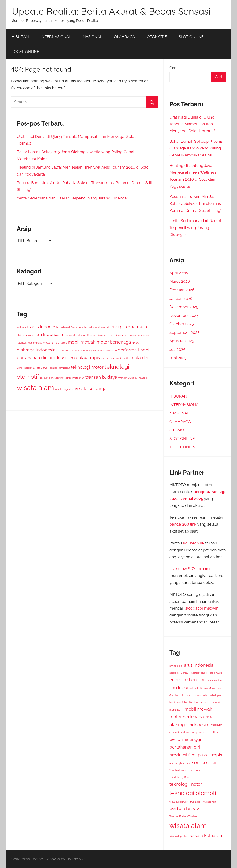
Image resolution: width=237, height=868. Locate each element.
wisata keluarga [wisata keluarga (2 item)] (91, 388)
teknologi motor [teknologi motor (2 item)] (87, 367)
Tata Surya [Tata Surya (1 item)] (41, 368)
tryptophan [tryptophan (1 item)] (78, 378)
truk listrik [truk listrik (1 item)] (65, 378)
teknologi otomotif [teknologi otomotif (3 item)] (194, 793)
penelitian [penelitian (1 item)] (111, 351)
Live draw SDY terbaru (190, 569)
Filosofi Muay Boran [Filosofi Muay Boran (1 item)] (75, 335)
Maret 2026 (180, 281)
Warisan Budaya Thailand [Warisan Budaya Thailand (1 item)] (133, 378)
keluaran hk (194, 543)
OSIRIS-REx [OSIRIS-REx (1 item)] (63, 351)
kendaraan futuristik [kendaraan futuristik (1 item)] (181, 702)
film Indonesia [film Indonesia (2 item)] (49, 334)
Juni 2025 (178, 358)
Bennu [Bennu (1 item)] (75, 327)
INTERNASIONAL (56, 37)
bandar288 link (183, 524)
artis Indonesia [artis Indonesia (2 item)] (45, 327)
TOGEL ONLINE (25, 51)
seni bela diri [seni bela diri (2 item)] (135, 358)
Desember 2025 (184, 307)
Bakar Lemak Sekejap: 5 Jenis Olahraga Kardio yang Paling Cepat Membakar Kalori (196, 148)
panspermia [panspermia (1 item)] (98, 351)
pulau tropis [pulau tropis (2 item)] (88, 358)
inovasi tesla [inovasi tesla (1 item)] (116, 335)
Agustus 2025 (182, 341)
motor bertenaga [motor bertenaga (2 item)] (114, 342)
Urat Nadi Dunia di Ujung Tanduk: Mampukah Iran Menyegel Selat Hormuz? (192, 124)
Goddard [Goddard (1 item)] (92, 335)
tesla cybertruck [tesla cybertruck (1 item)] (49, 378)
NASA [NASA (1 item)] (135, 343)
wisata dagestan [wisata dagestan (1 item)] (64, 389)
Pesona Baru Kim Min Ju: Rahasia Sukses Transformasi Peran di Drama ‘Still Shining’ (196, 203)
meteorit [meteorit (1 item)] (48, 343)
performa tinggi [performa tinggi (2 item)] (134, 350)
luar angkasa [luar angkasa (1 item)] (35, 343)
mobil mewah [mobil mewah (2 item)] (82, 342)
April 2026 (178, 273)
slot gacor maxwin (202, 608)
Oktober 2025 (182, 324)
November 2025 (184, 315)
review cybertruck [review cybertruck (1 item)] (111, 358)
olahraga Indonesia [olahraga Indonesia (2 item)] (36, 350)
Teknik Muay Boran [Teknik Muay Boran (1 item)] (59, 368)
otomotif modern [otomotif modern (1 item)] (80, 351)
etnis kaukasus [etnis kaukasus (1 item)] (25, 335)
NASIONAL (93, 37)
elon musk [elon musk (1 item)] (104, 327)
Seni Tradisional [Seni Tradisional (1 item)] (26, 368)
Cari (173, 68)
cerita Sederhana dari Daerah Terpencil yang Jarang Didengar (72, 198)
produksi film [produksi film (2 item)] (62, 358)
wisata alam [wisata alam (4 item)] (35, 388)
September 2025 (184, 332)
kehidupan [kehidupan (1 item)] (130, 335)
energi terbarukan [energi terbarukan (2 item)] (129, 327)
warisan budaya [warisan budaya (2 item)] (101, 377)
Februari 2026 (182, 290)
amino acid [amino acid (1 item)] (23, 327)
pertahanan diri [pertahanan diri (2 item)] (32, 358)
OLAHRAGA (124, 37)
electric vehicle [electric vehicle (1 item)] (88, 327)
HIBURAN (20, 37)
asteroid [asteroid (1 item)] (65, 327)
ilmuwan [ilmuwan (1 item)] (103, 335)
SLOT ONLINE (191, 37)
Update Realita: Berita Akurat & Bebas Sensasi (111, 11)
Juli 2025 (177, 349)
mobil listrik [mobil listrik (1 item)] (60, 343)
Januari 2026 (181, 298)
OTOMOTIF (157, 37)
